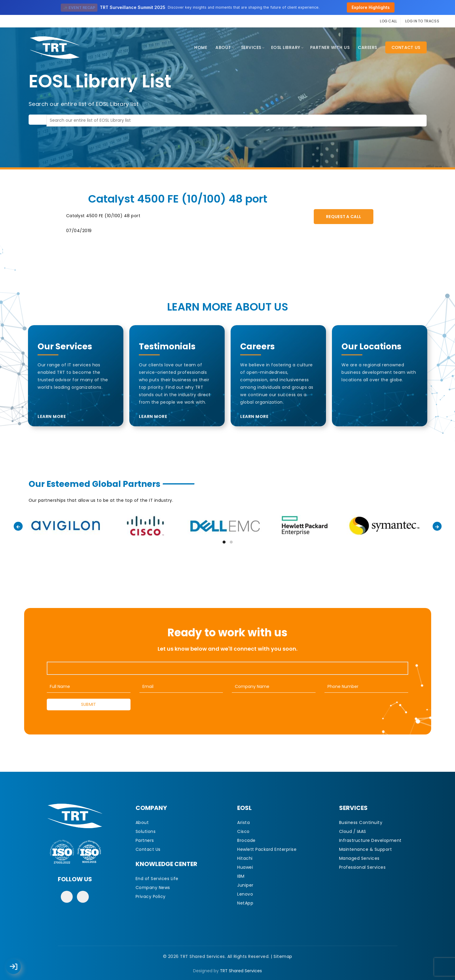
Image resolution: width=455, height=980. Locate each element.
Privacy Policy (151, 896)
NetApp (245, 903)
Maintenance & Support (366, 849)
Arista (243, 822)
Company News (153, 888)
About (223, 47)
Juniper (245, 885)
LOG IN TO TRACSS (422, 21)
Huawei (245, 867)
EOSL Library (286, 47)
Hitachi (245, 858)
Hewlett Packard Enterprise (267, 849)
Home (201, 47)
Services (251, 47)
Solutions (146, 831)
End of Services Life (157, 879)
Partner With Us (330, 47)
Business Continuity (361, 822)
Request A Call (344, 217)
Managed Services (359, 858)
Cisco (243, 831)
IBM (241, 876)
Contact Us (406, 47)
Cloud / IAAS (353, 831)
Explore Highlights (371, 7)
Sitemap (283, 956)
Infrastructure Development (370, 840)
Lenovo (245, 894)
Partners (145, 840)
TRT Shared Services (241, 971)
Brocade (246, 840)
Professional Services (362, 867)
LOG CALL (388, 21)
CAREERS (368, 47)
